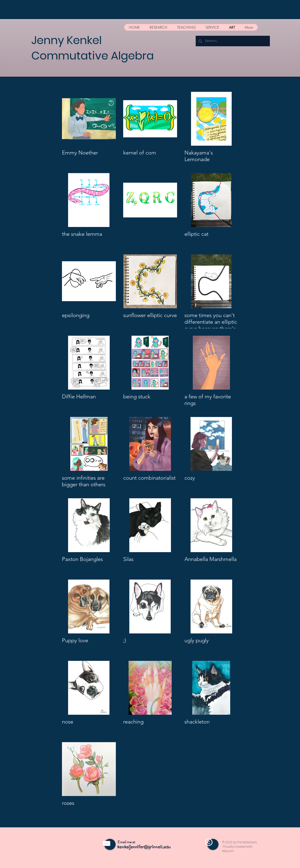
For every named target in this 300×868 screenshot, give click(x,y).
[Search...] (232, 41)
